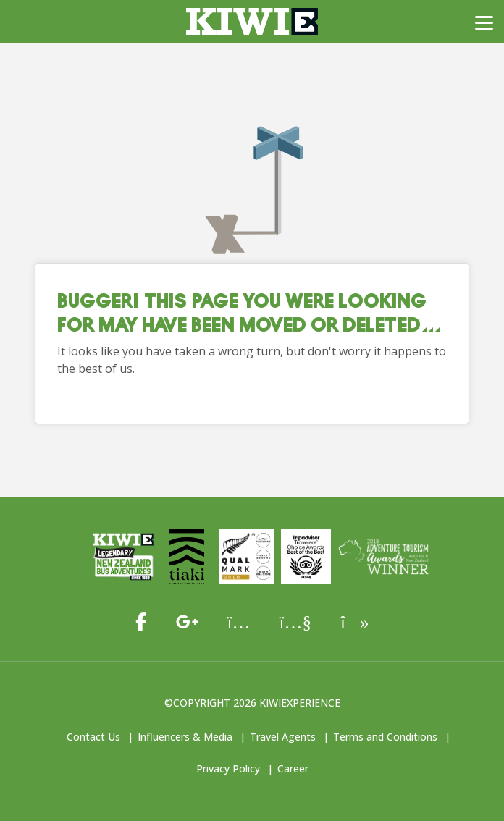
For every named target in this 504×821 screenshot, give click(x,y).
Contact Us (93, 737)
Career (293, 769)
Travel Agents (283, 737)
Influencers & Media (185, 737)
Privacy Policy (228, 769)
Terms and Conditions (385, 737)
